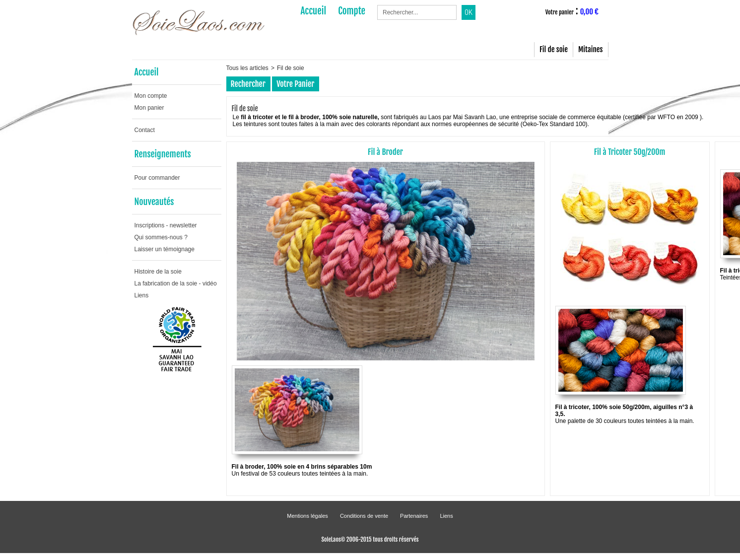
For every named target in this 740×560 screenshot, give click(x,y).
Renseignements (163, 154)
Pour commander (157, 178)
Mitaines (590, 49)
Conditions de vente (364, 516)
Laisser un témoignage (165, 249)
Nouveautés (154, 202)
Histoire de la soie (158, 272)
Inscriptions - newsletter (166, 225)
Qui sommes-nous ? (161, 237)
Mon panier (149, 108)
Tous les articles (247, 68)
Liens (142, 295)
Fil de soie (554, 49)
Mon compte (151, 96)
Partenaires (414, 516)
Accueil (147, 72)
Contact (145, 130)
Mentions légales (307, 516)
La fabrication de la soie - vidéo (176, 283)
